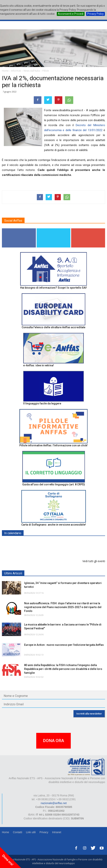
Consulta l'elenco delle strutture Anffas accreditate (53, 327)
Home (5, 832)
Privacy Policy (95, 14)
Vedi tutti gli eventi (94, 561)
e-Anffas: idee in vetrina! (39, 365)
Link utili (31, 832)
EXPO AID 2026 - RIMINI (40, 542)
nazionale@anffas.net (54, 803)
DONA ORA (53, 741)
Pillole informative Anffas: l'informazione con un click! (53, 445)
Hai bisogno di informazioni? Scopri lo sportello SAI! (53, 288)
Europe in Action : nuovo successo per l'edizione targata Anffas (64, 645)
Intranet (57, 832)
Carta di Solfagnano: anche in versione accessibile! (54, 525)
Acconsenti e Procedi (71, 14)
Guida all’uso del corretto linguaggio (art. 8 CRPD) (54, 484)
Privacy (44, 832)
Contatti (17, 832)
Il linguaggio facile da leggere (42, 403)
